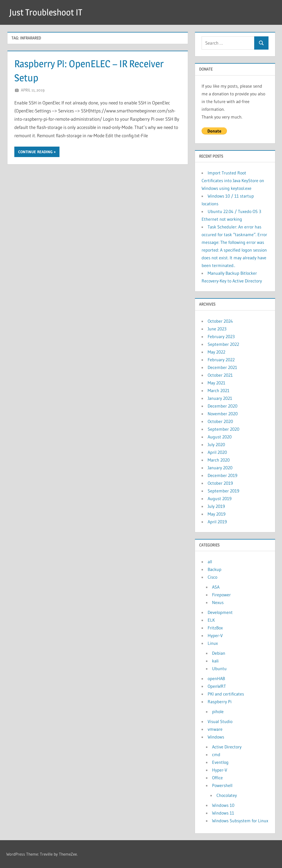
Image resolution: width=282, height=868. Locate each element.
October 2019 (220, 483)
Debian (219, 653)
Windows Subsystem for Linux (240, 821)
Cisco (212, 577)
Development (220, 612)
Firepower (221, 595)
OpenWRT (217, 686)
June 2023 (217, 329)
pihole (218, 711)
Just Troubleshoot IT (46, 12)
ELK (211, 620)
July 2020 (216, 444)
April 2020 (217, 452)
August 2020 (220, 437)
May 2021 (216, 383)
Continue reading (35, 152)
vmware (215, 729)
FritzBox (215, 628)
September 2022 (223, 344)
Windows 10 (223, 805)
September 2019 (223, 491)
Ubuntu (219, 668)
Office (217, 778)
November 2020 (223, 414)
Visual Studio (220, 721)
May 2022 (216, 352)
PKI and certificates (226, 694)
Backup (215, 569)
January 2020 (220, 468)
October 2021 (220, 375)
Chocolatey (227, 795)
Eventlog (220, 762)
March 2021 (219, 390)
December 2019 (223, 475)
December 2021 (222, 367)
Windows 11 (223, 813)
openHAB (216, 678)
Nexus (218, 602)
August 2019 (220, 498)
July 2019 (216, 506)
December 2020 (223, 406)
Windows (216, 737)
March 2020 (219, 460)
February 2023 (221, 336)
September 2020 (223, 429)
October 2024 (220, 321)
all (210, 562)
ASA (216, 587)
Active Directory (227, 747)
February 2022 (221, 360)
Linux (213, 643)
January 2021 (220, 398)
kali (215, 661)
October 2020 (220, 421)
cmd (216, 754)
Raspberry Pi (220, 702)
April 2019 (217, 522)
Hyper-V (215, 635)
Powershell (222, 785)
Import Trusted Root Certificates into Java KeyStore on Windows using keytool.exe (233, 180)
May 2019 (217, 514)
